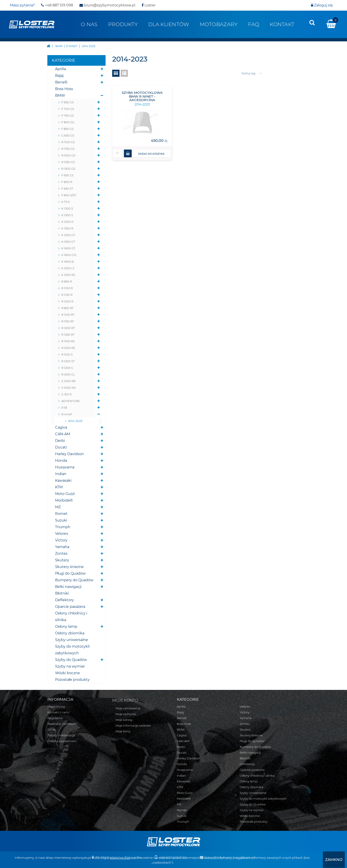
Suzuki (61, 520)
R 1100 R (67, 288)
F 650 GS (67, 102)
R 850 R (67, 281)
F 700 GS (68, 109)
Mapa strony (56, 706)
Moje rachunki (126, 714)
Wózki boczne (67, 673)
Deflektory (65, 600)
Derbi (60, 441)
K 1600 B (67, 262)
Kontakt (282, 24)
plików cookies (120, 858)
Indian (61, 474)
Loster (149, 5)
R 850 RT (67, 308)
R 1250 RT (68, 335)
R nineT (67, 414)
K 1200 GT (68, 235)
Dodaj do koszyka (144, 153)
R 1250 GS (68, 162)
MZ (58, 507)
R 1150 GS (68, 149)
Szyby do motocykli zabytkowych (72, 650)
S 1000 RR (68, 381)
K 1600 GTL (69, 255)
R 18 (64, 408)
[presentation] (312, 23)
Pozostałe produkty (72, 680)
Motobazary (219, 24)
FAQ (254, 24)
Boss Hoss (64, 89)
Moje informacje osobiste (133, 726)
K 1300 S (67, 215)
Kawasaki (63, 480)
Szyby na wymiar (70, 666)
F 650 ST (67, 189)
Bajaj (59, 76)
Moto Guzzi (65, 494)
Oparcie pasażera (70, 607)
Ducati (61, 447)
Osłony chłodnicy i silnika (71, 617)
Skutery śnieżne (69, 567)
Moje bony (123, 731)
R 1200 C (67, 368)
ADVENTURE (71, 401)
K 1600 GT (68, 248)
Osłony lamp (66, 626)
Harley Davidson (69, 454)
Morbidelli (64, 500)
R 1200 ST (68, 361)
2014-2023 (75, 421)
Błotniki (62, 593)
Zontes (61, 553)
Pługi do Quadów (70, 573)
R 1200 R (67, 301)
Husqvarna (65, 467)
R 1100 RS (68, 341)
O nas (89, 24)
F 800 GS (68, 122)
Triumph (63, 527)
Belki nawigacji (68, 587)
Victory (61, 540)
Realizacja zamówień (62, 724)
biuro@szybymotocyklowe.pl (107, 5)
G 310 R (66, 394)
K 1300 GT (68, 242)
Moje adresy (124, 720)
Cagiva (61, 427)
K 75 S (66, 202)
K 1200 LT (68, 268)
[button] (117, 153)
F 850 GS (67, 129)
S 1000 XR (68, 388)
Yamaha (62, 547)
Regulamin (55, 718)
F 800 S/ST (69, 195)
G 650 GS (68, 135)
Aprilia (61, 69)
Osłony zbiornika (70, 633)
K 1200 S (67, 208)
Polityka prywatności (62, 741)
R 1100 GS (68, 142)
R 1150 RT (68, 321)
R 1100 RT (68, 315)
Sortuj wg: (249, 73)
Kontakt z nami (58, 712)
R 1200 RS (68, 348)
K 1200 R (67, 222)
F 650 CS (67, 175)
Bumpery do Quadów (74, 580)
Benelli (61, 82)
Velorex (62, 534)
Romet (61, 514)
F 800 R (67, 182)
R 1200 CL (68, 374)
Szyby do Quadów (71, 660)
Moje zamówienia (128, 708)
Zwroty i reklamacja (61, 735)
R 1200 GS (68, 155)
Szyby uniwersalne (72, 640)
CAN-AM (63, 434)
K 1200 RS (68, 275)
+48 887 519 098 (57, 5)
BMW (60, 95)
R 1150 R (67, 295)
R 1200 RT (68, 328)
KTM (59, 487)
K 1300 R (67, 228)
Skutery (62, 560)
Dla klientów (169, 24)
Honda (61, 461)
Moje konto (125, 700)
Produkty (123, 24)
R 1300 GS (68, 169)
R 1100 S (67, 354)
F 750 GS (67, 115)
